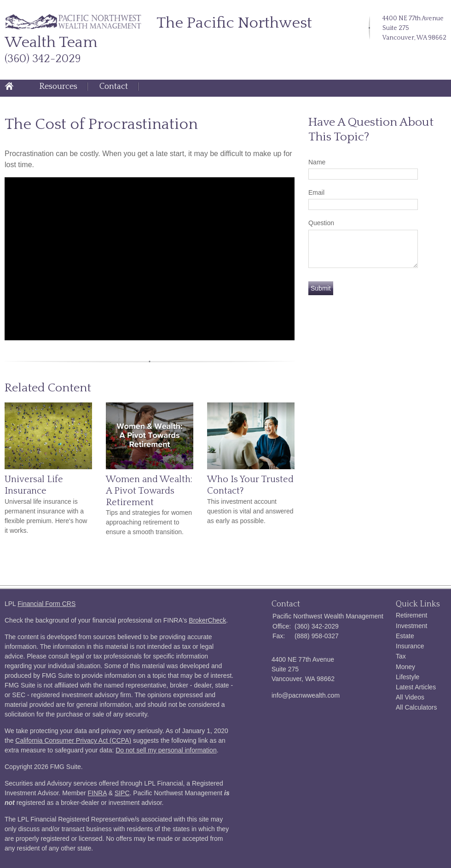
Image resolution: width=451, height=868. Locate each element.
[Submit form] (321, 288)
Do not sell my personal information (166, 750)
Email (316, 192)
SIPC (122, 793)
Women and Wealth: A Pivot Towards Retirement (149, 491)
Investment (411, 626)
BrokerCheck (207, 620)
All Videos (410, 697)
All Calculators (416, 707)
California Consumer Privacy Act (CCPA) (73, 740)
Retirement (411, 615)
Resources (58, 87)
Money (405, 667)
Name (317, 162)
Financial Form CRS (46, 604)
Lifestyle (408, 677)
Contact (114, 87)
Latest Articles (416, 687)
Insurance (410, 646)
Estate (405, 636)
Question (321, 223)
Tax (401, 656)
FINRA (97, 793)
